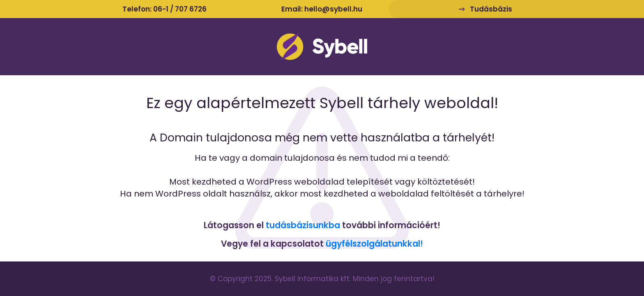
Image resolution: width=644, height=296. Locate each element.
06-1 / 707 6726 (180, 9)
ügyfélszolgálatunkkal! (374, 244)
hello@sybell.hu (333, 9)
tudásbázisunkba (303, 225)
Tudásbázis (491, 9)
